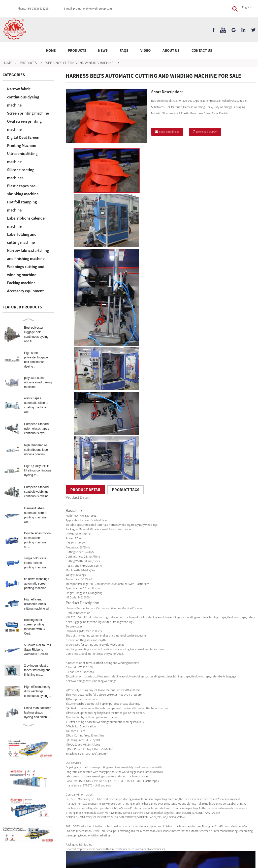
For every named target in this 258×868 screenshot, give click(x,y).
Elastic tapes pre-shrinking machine (23, 190)
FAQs (124, 50)
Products (77, 50)
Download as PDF (207, 132)
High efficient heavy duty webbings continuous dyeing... (38, 691)
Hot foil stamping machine (22, 206)
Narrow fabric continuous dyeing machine (23, 97)
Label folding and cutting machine (22, 238)
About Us (171, 50)
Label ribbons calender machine (27, 222)
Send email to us (169, 132)
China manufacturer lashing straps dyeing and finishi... (37, 713)
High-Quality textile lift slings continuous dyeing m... (38, 470)
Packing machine (21, 283)
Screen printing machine (28, 113)
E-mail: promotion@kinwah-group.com (88, 8)
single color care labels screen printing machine (35, 563)
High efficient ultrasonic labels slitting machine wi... (38, 604)
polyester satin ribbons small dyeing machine (38, 382)
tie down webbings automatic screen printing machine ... (37, 584)
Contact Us (202, 50)
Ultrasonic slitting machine (22, 157)
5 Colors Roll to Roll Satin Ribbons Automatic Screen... (38, 650)
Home (51, 50)
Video (146, 50)
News (103, 50)
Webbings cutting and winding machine (79, 63)
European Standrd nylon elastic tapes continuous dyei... (37, 429)
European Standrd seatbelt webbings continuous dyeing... (38, 492)
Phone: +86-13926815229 (33, 8)
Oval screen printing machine (24, 125)
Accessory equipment (25, 291)
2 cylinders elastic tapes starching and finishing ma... (37, 670)
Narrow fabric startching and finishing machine (28, 254)
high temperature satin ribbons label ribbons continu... (36, 450)
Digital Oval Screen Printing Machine (23, 141)
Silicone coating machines (21, 174)
